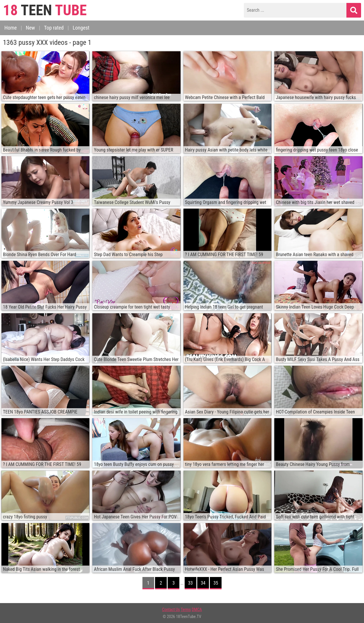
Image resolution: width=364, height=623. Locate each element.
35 (216, 583)
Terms (186, 610)
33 (190, 583)
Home (11, 28)
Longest (81, 28)
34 (203, 583)
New (30, 28)
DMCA (197, 610)
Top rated (54, 28)
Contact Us (171, 610)
